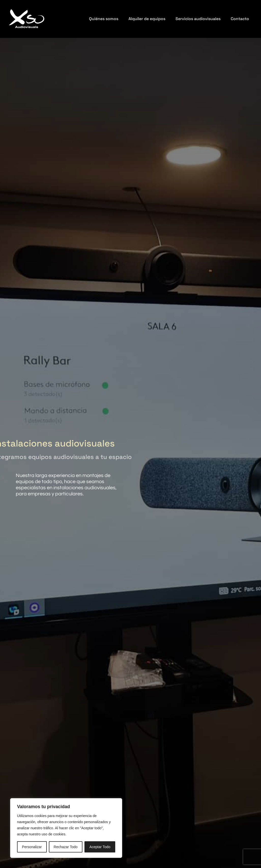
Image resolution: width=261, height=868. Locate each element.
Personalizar (32, 847)
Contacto (240, 19)
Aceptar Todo (100, 847)
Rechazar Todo (66, 847)
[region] (66, 828)
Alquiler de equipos (147, 19)
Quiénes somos (104, 19)
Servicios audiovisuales (198, 19)
